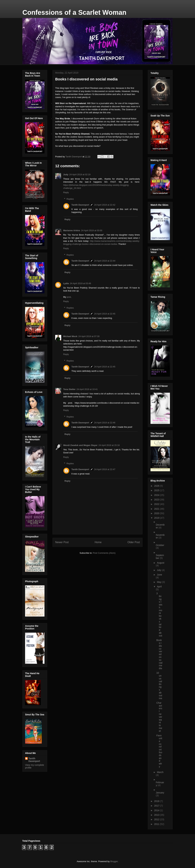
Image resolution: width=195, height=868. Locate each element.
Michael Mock (70, 336)
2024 (157, 495)
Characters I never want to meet (159, 717)
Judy (66, 174)
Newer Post (62, 542)
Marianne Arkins (72, 230)
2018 (157, 801)
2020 (157, 513)
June (159, 575)
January (160, 793)
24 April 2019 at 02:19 (80, 174)
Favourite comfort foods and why (159, 751)
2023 (157, 500)
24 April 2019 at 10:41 (87, 389)
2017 (157, 806)
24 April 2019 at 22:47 (105, 469)
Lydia (66, 283)
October (160, 545)
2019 (157, 518)
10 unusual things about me (159, 685)
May (159, 582)
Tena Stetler (69, 389)
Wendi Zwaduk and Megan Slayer (80, 445)
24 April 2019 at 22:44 (105, 261)
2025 (157, 490)
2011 (157, 824)
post (69, 297)
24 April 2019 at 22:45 (105, 314)
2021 (157, 509)
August (161, 563)
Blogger (114, 861)
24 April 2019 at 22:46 (105, 423)
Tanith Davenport (80, 205)
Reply (66, 192)
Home (98, 542)
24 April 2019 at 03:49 (80, 283)
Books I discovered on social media (159, 654)
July (159, 570)
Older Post (134, 542)
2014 (157, 810)
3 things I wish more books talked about (159, 615)
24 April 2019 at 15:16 (109, 445)
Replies (70, 199)
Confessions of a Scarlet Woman (74, 12)
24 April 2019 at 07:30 (89, 336)
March (160, 772)
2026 (157, 486)
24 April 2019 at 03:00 (92, 230)
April (159, 587)
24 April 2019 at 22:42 (105, 205)
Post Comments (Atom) (104, 553)
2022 (157, 504)
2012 (157, 819)
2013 (157, 815)
